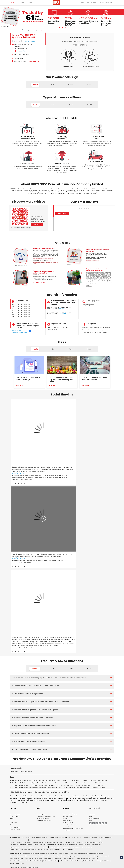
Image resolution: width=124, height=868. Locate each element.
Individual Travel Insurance (41, 683)
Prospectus (29, 725)
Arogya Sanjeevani (73, 667)
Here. (23, 674)
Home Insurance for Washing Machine (86, 697)
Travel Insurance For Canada (99, 685)
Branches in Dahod (22, 612)
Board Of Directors (15, 625)
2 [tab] (62, 27)
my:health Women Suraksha (58, 667)
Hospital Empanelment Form (32, 730)
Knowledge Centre (71, 738)
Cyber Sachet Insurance (29, 710)
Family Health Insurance (46, 665)
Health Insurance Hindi (26, 745)
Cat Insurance (34, 679)
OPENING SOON (34, 62)
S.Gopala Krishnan (57, 717)
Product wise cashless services (50, 730)
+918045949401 (19, 58)
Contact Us (92, 625)
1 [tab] (59, 27)
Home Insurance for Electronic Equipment (97, 699)
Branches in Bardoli (26, 609)
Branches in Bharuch (41, 609)
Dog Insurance (25, 679)
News (91, 632)
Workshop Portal (67, 632)
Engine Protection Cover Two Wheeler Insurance (23, 661)
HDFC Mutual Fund (55, 756)
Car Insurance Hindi (40, 745)
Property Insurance (64, 701)
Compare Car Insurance (105, 649)
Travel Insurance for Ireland (69, 688)
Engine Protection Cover (17, 658)
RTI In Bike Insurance (69, 661)
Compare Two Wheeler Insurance (94, 654)
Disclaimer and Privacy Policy (44, 632)
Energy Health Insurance (101, 667)
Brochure (21, 725)
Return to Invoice (80, 651)
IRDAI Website (61, 738)
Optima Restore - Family (83, 670)
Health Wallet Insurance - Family (53, 670)
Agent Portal (66, 642)
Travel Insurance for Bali (83, 685)
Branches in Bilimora (84, 609)
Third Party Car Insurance (74, 649)
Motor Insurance (56, 734)
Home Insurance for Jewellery (39, 699)
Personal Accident (44, 667)
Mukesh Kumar (46, 717)
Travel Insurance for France (34, 688)
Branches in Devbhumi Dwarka (39, 612)
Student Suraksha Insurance (72, 683)
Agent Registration (15, 638)
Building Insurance (52, 701)
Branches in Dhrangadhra (75, 612)
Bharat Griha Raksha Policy (43, 704)
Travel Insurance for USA (35, 693)
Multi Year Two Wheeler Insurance (68, 656)
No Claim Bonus (51, 651)
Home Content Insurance (17, 704)
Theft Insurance (30, 704)
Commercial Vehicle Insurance (48, 656)
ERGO (30, 751)
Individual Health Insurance (30, 665)
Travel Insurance (27, 683)
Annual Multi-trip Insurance (89, 683)
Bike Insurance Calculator (32, 654)
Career (12, 636)
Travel (71, 349)
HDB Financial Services (76, 756)
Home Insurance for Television (65, 697)
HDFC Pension (87, 756)
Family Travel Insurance (56, 683)
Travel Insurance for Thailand (18, 693)
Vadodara (33, 30)
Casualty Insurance (76, 710)
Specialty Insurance (30, 713)
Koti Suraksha (38, 670)
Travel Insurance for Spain (71, 690)
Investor (12, 630)
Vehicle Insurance (33, 656)
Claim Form (56, 725)
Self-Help (65, 630)
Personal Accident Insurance (70, 734)
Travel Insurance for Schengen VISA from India (44, 685)
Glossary (42, 738)
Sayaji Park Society (26, 583)
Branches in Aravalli (78, 607)
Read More (20, 386)
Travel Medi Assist (51, 738)
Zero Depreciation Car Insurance (19, 651)
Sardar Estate (14, 583)
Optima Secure (29, 670)
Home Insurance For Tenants (30, 697)
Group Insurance (88, 710)
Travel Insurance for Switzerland (88, 690)
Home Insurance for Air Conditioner (20, 699)
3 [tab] (65, 27)
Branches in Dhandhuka (58, 612)
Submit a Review (30, 41)
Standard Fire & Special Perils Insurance (48, 710)
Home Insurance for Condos (60, 704)
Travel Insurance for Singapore (53, 690)
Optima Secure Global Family (34, 672)
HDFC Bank (24, 751)
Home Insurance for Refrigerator (58, 699)
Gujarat (26, 30)
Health (35, 349)
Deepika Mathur (25, 717)
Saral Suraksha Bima (69, 670)
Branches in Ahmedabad (18, 607)
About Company (15, 628)
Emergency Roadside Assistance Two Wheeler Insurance (65, 658)
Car (53, 349)
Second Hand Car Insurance (39, 649)
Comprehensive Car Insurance (57, 649)
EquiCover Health (15, 674)
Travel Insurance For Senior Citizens (20, 685)
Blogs (91, 628)
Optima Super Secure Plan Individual (69, 672)
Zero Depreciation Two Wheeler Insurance (36, 658)
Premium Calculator (32, 667)
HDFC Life (35, 756)
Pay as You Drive (97, 656)
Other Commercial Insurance (45, 713)
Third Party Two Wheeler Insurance (73, 654)
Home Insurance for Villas (77, 704)
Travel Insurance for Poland (35, 690)
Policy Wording (47, 725)
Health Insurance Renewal (96, 665)
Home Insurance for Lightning (76, 699)
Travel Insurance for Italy (85, 688)
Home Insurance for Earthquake (37, 701)
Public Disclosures (15, 641)
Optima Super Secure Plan (50, 672)
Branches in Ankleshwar (62, 607)
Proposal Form (37, 725)
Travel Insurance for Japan (101, 688)
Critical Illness (67, 721)
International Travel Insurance (81, 693)
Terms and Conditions (43, 630)
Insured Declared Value (93, 651)
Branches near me (16, 30)
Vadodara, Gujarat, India (19, 332)
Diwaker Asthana (36, 717)
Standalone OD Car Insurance (66, 651)
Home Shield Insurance (101, 701)
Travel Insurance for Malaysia (18, 690)
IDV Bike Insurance (87, 658)
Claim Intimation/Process (70, 625)
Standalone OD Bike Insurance (18, 656)
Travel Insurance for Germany (51, 688)
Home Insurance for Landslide (18, 701)
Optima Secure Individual (17, 672)
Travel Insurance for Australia (66, 685)
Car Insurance (26, 649)
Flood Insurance (76, 701)
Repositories (82, 738)
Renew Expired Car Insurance (37, 651)
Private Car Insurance (55, 721)
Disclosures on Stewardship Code (46, 628)
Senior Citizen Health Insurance (78, 665)
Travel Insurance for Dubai (17, 688)
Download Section (68, 628)
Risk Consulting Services (17, 713)
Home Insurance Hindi (71, 745)
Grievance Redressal (95, 630)
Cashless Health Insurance (17, 667)
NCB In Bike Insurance (56, 661)
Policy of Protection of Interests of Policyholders (72, 637)
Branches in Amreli (33, 607)
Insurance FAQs (33, 738)
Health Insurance (28, 721)
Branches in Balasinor (93, 607)
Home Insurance (45, 734)
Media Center (14, 634)
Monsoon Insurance (87, 701)
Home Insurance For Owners (48, 697)
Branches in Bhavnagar (56, 609)
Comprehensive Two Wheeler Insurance (51, 654)
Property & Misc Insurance (101, 710)
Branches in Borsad (99, 609)
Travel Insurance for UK (64, 693)
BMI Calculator (105, 672)
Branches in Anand (47, 607)
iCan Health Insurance (86, 667)
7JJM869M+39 (16, 330)
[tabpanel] (62, 17)
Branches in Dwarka (92, 612)
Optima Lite (95, 670)
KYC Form (64, 725)
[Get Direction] (30, 332)
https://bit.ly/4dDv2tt (53, 443)
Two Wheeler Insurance (16, 654)
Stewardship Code (41, 625)
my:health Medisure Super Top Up (90, 672)
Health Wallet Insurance (17, 670)
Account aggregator (22, 738)
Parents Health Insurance (61, 665)
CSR (11, 632)
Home (89, 349)
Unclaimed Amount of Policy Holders (73, 640)
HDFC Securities (44, 756)
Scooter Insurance (43, 661)
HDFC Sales (65, 756)
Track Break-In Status (84, 656)
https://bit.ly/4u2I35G (19, 447)
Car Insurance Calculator (90, 649)
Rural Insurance (64, 710)
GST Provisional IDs (68, 634)
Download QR (37, 225)
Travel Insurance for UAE (50, 693)
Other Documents (73, 725)
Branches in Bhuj (71, 609)
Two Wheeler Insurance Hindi (55, 745)
